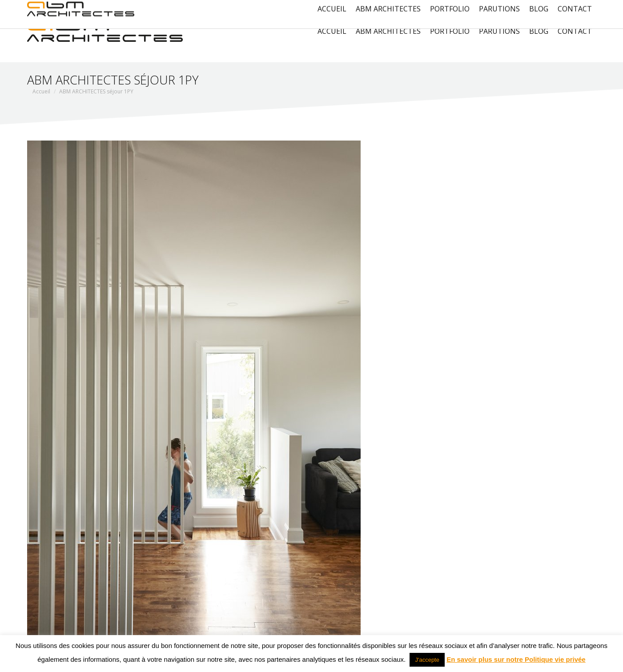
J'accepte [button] (427, 660)
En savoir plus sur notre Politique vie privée (516, 659)
